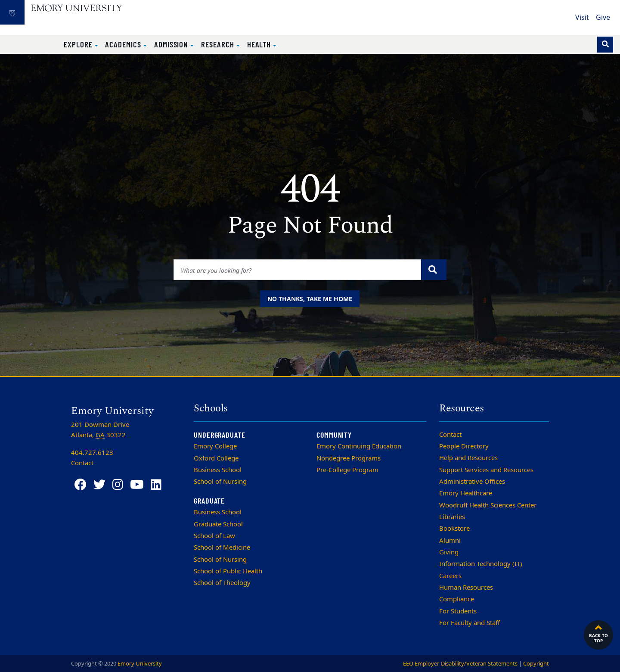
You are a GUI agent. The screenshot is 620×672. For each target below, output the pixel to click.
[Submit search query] (434, 270)
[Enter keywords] (298, 270)
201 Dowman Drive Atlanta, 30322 (100, 430)
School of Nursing (220, 482)
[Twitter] (99, 485)
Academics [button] (124, 44)
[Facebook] (81, 485)
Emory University (140, 664)
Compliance (457, 599)
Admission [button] (172, 44)
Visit (582, 18)
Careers (450, 576)
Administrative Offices (472, 482)
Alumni (450, 541)
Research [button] (219, 44)
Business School (218, 470)
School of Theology (222, 583)
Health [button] (260, 44)
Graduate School (218, 524)
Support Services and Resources (486, 470)
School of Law (214, 536)
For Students (458, 611)
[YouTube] (137, 485)
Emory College (215, 446)
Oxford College (216, 458)
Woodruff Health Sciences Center (488, 505)
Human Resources (466, 588)
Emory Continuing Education (359, 446)
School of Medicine (222, 548)
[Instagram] (118, 485)
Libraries (452, 517)
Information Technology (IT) (481, 564)
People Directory (464, 446)
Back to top (598, 633)
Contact (450, 435)
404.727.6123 (92, 453)
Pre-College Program (347, 470)
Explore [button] (79, 44)
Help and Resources (468, 458)
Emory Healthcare (466, 493)
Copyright (536, 664)
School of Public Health (228, 571)
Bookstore (454, 529)
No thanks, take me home (310, 299)
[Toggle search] (605, 45)
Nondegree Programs (349, 458)
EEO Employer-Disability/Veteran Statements (460, 664)
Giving (449, 552)
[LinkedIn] (156, 485)
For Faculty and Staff (470, 623)
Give (603, 18)
